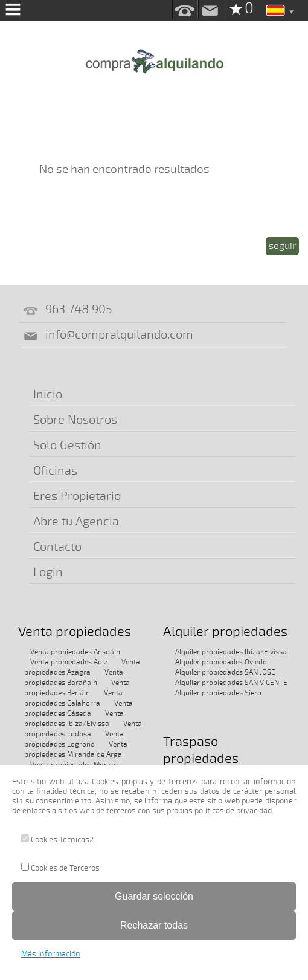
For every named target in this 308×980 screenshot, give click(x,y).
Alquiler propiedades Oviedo (221, 662)
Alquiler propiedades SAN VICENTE (231, 683)
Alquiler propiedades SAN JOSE (225, 672)
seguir (282, 246)
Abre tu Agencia (76, 521)
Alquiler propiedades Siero (218, 693)
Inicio (48, 394)
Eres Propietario (77, 496)
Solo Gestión (67, 445)
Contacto (57, 547)
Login (48, 572)
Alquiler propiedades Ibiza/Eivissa (231, 652)
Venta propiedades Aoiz (69, 662)
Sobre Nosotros (75, 420)
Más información (51, 954)
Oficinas (55, 471)
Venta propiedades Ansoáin (75, 652)
